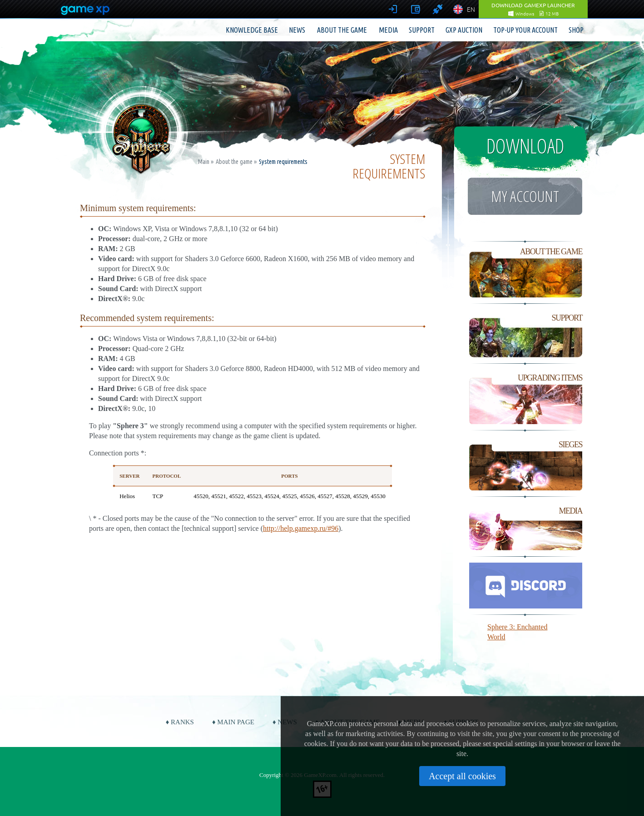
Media (388, 30)
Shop (576, 30)
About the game (342, 30)
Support (422, 30)
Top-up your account (525, 30)
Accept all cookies (462, 776)
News (297, 30)
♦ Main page (233, 722)
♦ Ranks (180, 722)
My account (525, 196)
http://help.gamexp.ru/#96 (301, 528)
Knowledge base (252, 30)
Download (525, 146)
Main (204, 162)
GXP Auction (464, 30)
